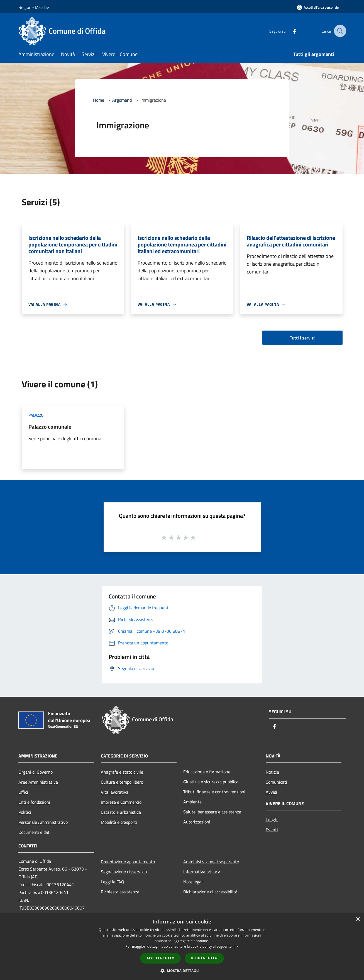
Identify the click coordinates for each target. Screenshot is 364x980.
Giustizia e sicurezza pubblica (211, 782)
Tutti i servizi (302, 338)
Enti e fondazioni (34, 802)
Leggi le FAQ (113, 882)
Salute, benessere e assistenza (212, 812)
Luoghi (272, 820)
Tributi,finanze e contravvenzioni (214, 792)
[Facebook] (290, 31)
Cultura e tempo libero (122, 782)
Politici (25, 812)
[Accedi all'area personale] (318, 7)
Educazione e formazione (207, 772)
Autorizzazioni (197, 822)
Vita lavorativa (115, 792)
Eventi (272, 830)
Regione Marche (34, 7)
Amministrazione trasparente (211, 862)
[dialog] (182, 947)
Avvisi (271, 792)
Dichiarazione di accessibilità (210, 892)
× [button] (358, 919)
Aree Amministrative (38, 782)
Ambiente (192, 802)
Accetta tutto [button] (160, 958)
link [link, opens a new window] (235, 946)
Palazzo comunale (50, 427)
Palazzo (36, 415)
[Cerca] (339, 31)
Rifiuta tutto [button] (204, 958)
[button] (182, 971)
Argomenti (122, 100)
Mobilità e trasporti (119, 822)
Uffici (23, 792)
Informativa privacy (202, 872)
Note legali (193, 882)
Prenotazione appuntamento (128, 862)
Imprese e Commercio (121, 802)
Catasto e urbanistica (121, 812)
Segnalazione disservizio (124, 872)
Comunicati (276, 782)
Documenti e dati (35, 832)
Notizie (272, 772)
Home (99, 100)
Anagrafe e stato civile (122, 772)
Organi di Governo (36, 772)
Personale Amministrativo (43, 822)
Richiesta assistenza (120, 892)
